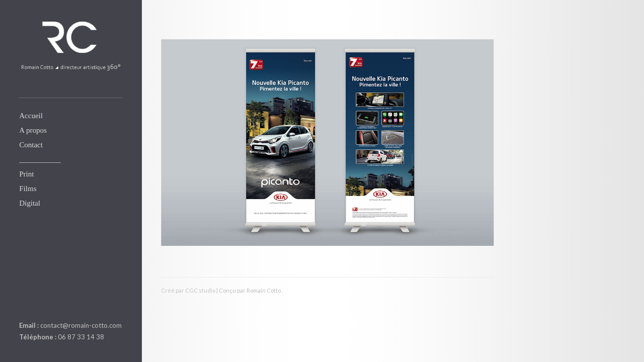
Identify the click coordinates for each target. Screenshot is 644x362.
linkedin (25, 302)
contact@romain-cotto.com (81, 325)
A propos (33, 130)
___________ (40, 159)
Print (26, 174)
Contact (31, 145)
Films (28, 189)
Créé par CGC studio (188, 290)
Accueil (31, 116)
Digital (30, 203)
